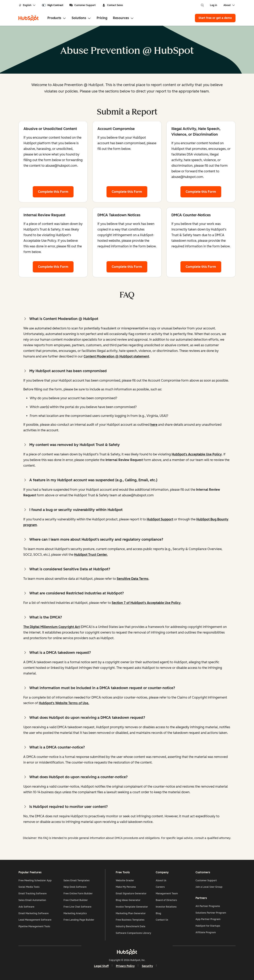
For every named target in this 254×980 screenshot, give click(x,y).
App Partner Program (208, 919)
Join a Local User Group (209, 887)
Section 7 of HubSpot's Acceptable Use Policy (146, 603)
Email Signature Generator (131, 894)
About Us (161, 880)
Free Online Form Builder (78, 894)
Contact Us (162, 920)
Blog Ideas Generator (128, 900)
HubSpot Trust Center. (91, 555)
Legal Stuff (101, 966)
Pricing (102, 18)
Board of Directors (166, 900)
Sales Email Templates (77, 880)
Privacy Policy (125, 966)
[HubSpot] (29, 18)
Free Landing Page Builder (79, 920)
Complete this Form (56, 191)
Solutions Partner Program (211, 913)
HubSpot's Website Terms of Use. (64, 703)
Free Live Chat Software (77, 907)
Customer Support (82, 5)
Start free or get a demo (215, 18)
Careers (160, 887)
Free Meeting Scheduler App (35, 880)
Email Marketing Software (34, 913)
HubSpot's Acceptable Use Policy (197, 454)
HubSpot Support (160, 519)
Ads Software (26, 907)
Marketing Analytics (75, 913)
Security (147, 966)
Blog (158, 913)
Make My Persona (126, 887)
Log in (214, 5)
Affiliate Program (206, 932)
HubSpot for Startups (208, 926)
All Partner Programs (208, 906)
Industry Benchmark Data (131, 926)
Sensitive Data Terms (133, 579)
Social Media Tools (29, 887)
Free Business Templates (130, 920)
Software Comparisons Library (133, 933)
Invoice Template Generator (132, 907)
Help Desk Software (75, 887)
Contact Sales (113, 5)
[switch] (53, 5)
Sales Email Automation (32, 900)
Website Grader (125, 880)
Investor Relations (166, 907)
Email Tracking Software (33, 894)
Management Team (167, 894)
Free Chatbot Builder (76, 900)
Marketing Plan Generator (131, 913)
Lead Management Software (35, 920)
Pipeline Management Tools (34, 926)
